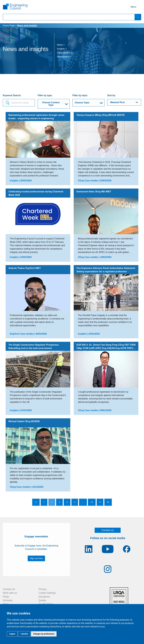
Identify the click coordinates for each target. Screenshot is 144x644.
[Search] (138, 17)
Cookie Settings (47, 593)
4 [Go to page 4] (75, 502)
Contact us (108, 530)
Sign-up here (36, 558)
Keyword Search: (12, 95)
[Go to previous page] (44, 502)
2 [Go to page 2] (59, 502)
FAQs (6, 597)
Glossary (8, 600)
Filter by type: (45, 95)
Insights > (62, 49)
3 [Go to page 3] (67, 502)
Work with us (10, 593)
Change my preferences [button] (44, 634)
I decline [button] (24, 634)
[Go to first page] (36, 502)
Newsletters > (64, 57)
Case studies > (65, 53)
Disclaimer (44, 597)
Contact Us (9, 589)
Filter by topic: (80, 95)
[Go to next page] (100, 502)
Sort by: (112, 95)
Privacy (43, 589)
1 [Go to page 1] (52, 502)
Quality (42, 600)
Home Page (9, 25)
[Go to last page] (108, 502)
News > (61, 45)
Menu (133, 7)
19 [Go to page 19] (92, 502)
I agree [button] (12, 634)
